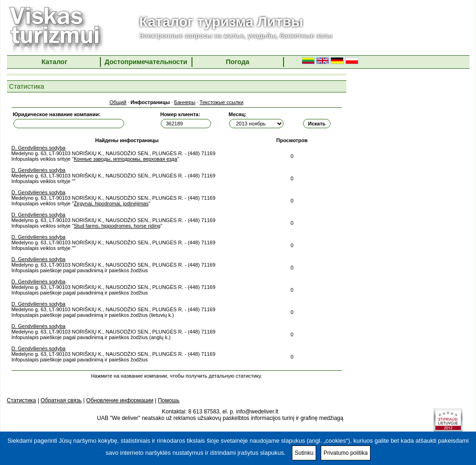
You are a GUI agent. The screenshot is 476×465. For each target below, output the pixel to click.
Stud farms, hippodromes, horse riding (117, 226)
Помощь (169, 400)
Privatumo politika (346, 453)
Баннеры (185, 102)
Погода (238, 62)
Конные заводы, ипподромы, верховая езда (126, 159)
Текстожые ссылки (221, 102)
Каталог (54, 62)
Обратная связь (61, 400)
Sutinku (304, 453)
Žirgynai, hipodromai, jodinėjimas (111, 203)
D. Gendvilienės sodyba (39, 148)
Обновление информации (120, 400)
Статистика (22, 400)
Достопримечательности (146, 62)
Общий (118, 102)
